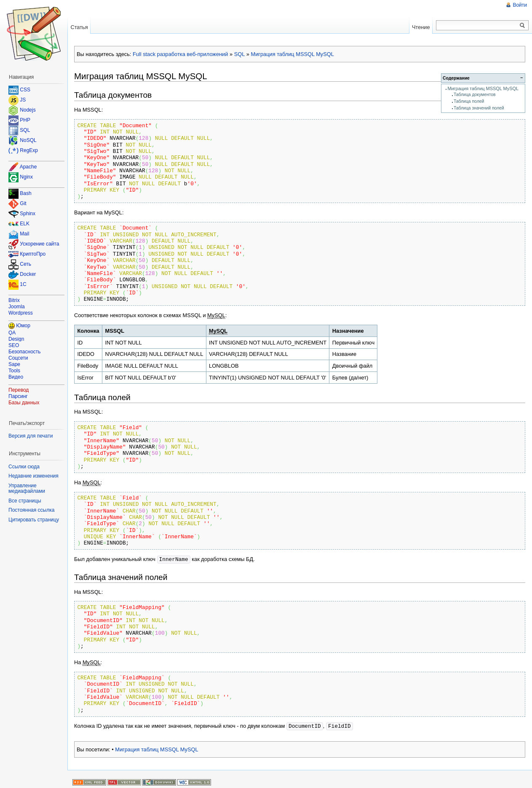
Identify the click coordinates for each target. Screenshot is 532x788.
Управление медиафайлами (27, 489)
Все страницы (25, 501)
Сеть (25, 264)
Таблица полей (469, 101)
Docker (28, 275)
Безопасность (25, 352)
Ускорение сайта (39, 244)
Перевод (19, 390)
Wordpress (21, 313)
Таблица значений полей (479, 108)
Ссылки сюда (24, 467)
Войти (520, 5)
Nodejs (28, 110)
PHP (25, 120)
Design (16, 339)
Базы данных (24, 403)
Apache (28, 167)
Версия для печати (31, 436)
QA (12, 333)
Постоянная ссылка (31, 510)
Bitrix (14, 300)
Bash (25, 194)
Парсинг (18, 396)
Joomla (17, 307)
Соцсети (18, 358)
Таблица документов (475, 95)
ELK (25, 224)
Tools (14, 371)
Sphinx (28, 214)
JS (23, 100)
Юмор (23, 326)
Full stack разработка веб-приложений (180, 54)
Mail (24, 234)
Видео (16, 377)
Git (23, 204)
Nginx (26, 177)
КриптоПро (33, 254)
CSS (25, 90)
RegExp (29, 150)
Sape (14, 364)
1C (23, 285)
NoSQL (28, 140)
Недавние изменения (33, 476)
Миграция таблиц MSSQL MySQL (292, 54)
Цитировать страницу (34, 520)
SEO (14, 345)
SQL (240, 54)
